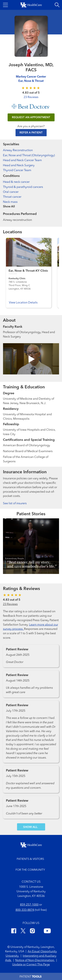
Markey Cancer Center (31, 77)
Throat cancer (12, 197)
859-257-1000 (29, 905)
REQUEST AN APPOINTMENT (31, 117)
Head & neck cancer (16, 182)
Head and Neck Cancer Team (22, 160)
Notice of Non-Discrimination (35, 960)
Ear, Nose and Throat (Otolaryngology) (29, 155)
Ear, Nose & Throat (31, 81)
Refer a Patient (31, 133)
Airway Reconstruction (18, 150)
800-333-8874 (25, 910)
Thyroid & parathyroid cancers (23, 187)
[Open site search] (57, 5)
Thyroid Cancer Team (17, 170)
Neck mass (10, 202)
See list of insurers (15, 503)
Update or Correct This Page (31, 965)
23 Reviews (31, 97)
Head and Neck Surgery (19, 165)
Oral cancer (11, 192)
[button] (5, 5)
